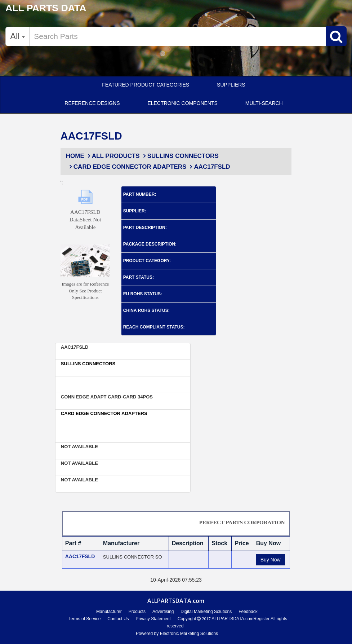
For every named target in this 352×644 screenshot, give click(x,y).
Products (137, 612)
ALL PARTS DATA (46, 8)
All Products (113, 156)
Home (75, 156)
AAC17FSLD (209, 167)
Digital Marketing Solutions (206, 612)
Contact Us (118, 619)
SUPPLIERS (231, 85)
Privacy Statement (153, 619)
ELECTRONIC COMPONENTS (182, 103)
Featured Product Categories (146, 85)
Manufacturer (109, 612)
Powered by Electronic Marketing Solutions (177, 634)
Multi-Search (264, 103)
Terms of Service (84, 619)
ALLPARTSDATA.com (232, 619)
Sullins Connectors (180, 156)
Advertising (163, 612)
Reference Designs (92, 103)
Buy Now (271, 560)
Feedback (248, 612)
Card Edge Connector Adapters (127, 167)
